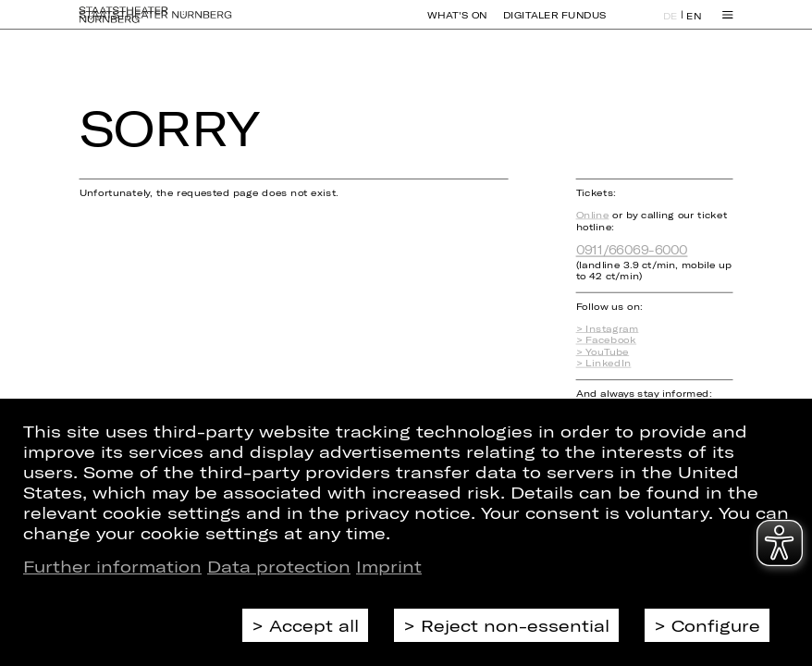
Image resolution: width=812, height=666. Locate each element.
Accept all (314, 625)
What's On (457, 24)
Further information (112, 566)
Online (593, 215)
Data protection (279, 566)
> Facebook (607, 340)
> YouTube (603, 352)
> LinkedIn (604, 363)
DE (671, 24)
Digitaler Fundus (555, 24)
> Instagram (608, 329)
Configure (716, 625)
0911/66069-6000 (632, 250)
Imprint (389, 566)
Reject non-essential (515, 625)
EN (694, 24)
